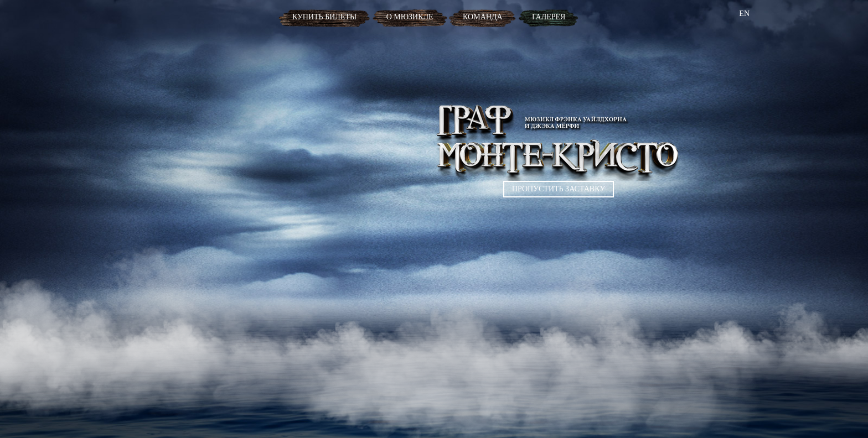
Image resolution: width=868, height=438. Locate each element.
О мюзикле (410, 17)
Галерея (549, 17)
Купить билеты (324, 17)
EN (744, 14)
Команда (482, 17)
